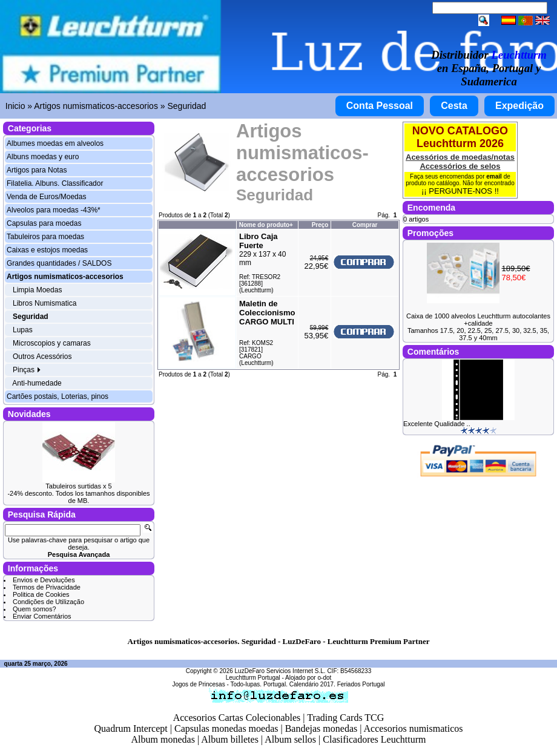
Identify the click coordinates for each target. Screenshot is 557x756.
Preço (320, 225)
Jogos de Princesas (198, 684)
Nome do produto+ (266, 225)
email (494, 176)
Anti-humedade (37, 383)
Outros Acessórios (42, 357)
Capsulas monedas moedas (226, 728)
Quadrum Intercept (130, 728)
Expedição (519, 106)
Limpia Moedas (37, 290)
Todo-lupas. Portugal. (259, 684)
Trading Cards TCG (345, 718)
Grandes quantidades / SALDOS (59, 263)
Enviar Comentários (42, 616)
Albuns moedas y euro (43, 157)
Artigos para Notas (37, 170)
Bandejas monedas (321, 728)
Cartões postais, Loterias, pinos (58, 396)
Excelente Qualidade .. (437, 424)
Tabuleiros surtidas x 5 (78, 486)
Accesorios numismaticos (414, 728)
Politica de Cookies (41, 594)
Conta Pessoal (380, 106)
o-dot (324, 678)
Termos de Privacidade (47, 587)
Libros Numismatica (44, 303)
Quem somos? (35, 609)
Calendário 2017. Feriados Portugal (337, 684)
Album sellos (290, 739)
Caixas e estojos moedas (47, 250)
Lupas (23, 330)
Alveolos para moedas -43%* (54, 210)
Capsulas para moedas (44, 223)
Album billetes (230, 739)
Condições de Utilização (48, 602)
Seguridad (186, 106)
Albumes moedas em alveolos (55, 143)
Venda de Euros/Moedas (46, 197)
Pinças (27, 370)
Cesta (454, 106)
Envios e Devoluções (44, 580)
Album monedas (163, 739)
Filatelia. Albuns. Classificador (55, 183)
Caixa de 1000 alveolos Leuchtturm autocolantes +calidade (478, 320)
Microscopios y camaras (52, 343)
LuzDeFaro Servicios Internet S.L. (280, 671)
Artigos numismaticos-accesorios (96, 106)
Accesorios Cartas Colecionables (237, 718)
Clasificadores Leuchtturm (374, 739)
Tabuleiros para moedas (45, 237)
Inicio (15, 106)
